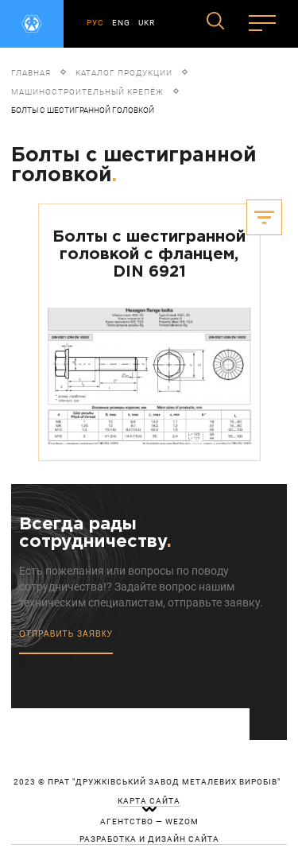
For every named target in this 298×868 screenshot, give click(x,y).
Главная (31, 73)
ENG (121, 23)
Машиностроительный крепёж (87, 92)
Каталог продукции (124, 73)
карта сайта (149, 801)
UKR (147, 23)
